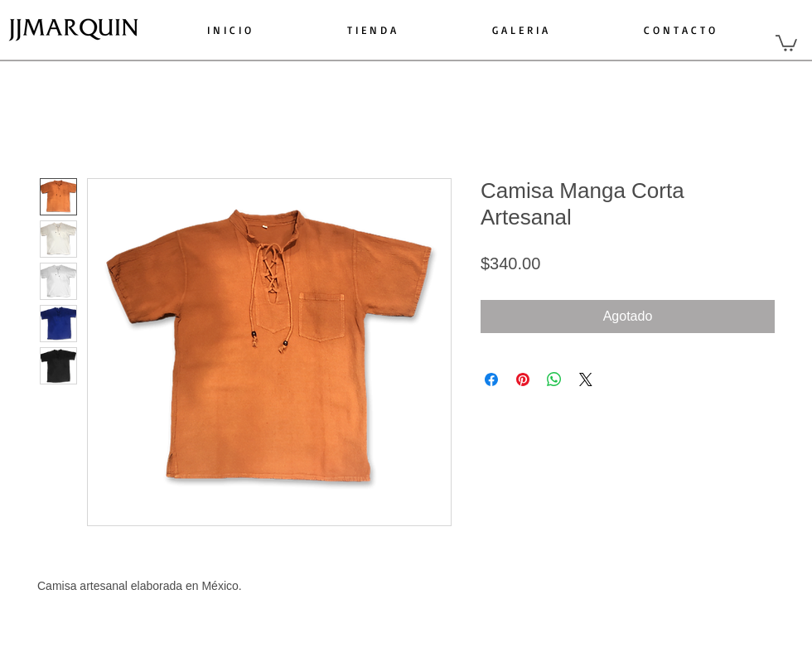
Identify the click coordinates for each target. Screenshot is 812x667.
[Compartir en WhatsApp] (554, 379)
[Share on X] (586, 379)
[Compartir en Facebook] (491, 379)
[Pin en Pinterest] (523, 379)
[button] (786, 42)
